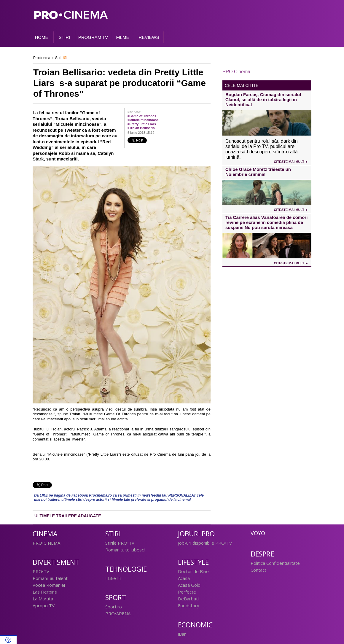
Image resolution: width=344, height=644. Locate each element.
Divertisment (56, 562)
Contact (258, 570)
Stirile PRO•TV (120, 543)
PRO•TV (41, 571)
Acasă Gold (189, 585)
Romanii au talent (50, 578)
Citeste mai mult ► (291, 162)
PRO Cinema (236, 72)
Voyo (258, 533)
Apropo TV (44, 605)
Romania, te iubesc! (125, 550)
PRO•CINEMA (46, 543)
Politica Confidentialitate (275, 563)
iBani (183, 634)
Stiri (58, 58)
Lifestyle (193, 562)
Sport (116, 598)
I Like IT (113, 578)
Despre (262, 554)
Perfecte (187, 592)
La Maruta (43, 599)
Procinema (42, 58)
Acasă (184, 578)
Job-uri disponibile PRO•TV (205, 543)
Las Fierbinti (45, 592)
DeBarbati (188, 599)
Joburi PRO (196, 534)
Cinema (45, 534)
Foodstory (189, 605)
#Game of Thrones (142, 116)
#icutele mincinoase (143, 120)
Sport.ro (114, 607)
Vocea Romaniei (49, 585)
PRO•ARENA (118, 613)
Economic (195, 625)
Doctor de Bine (193, 571)
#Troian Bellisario (141, 128)
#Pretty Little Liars (142, 124)
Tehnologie (126, 569)
